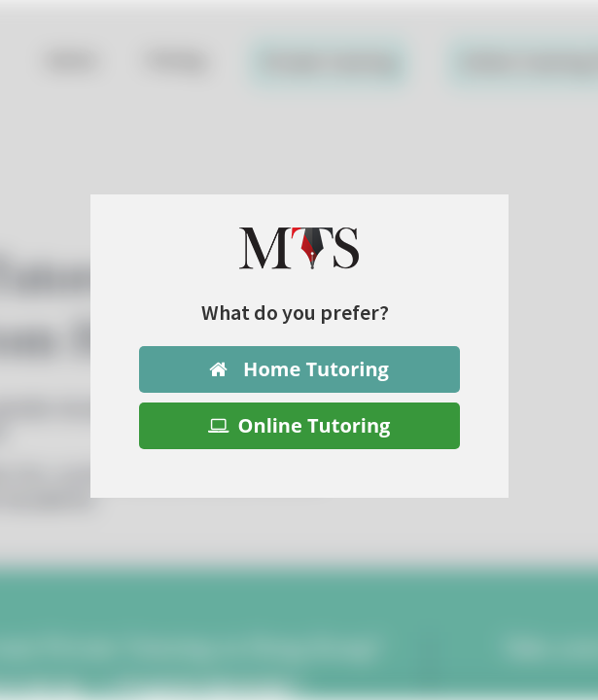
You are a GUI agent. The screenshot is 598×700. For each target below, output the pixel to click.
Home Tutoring (299, 369)
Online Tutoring (299, 425)
